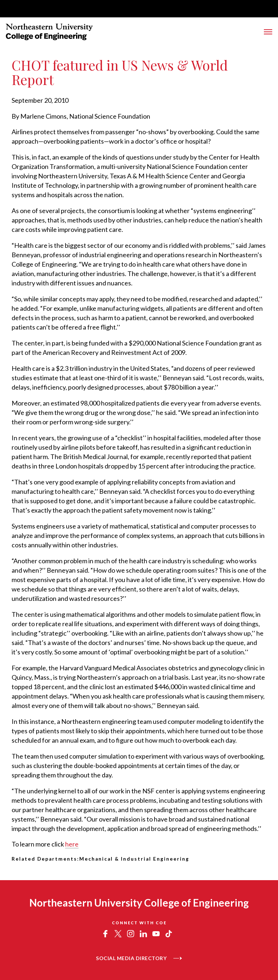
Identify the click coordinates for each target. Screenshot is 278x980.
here (72, 844)
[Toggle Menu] (268, 32)
